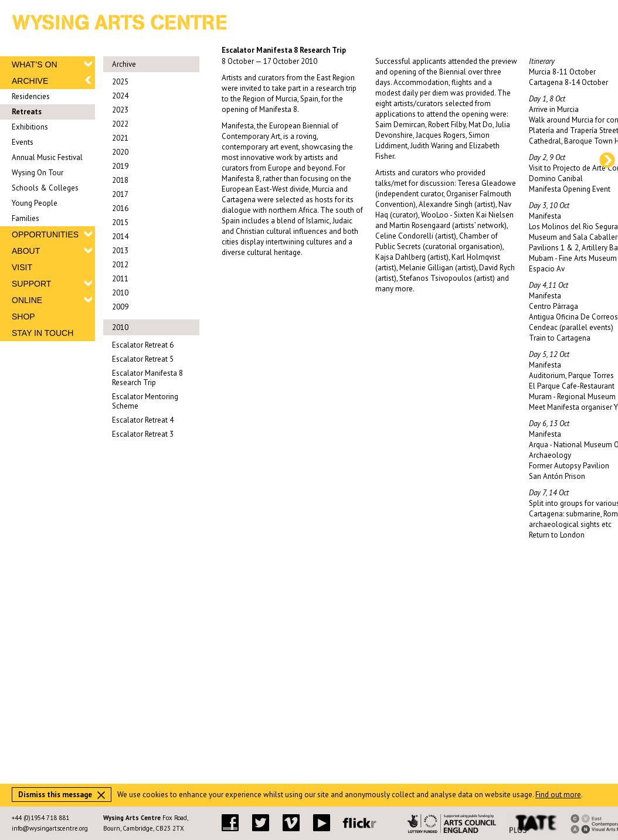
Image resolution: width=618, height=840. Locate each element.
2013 (120, 251)
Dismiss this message (62, 795)
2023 (120, 110)
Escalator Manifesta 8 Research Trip (147, 378)
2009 (120, 307)
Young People (35, 203)
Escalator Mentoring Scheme (145, 401)
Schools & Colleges (45, 188)
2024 (120, 96)
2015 (120, 222)
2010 (120, 293)
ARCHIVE (30, 81)
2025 (120, 82)
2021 (120, 138)
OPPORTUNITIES (45, 234)
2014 (120, 237)
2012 (120, 265)
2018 (120, 180)
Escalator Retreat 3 (143, 434)
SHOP (23, 317)
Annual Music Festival (47, 157)
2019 (120, 166)
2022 (120, 124)
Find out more (558, 795)
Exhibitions (30, 127)
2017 (120, 194)
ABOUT (26, 251)
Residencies (31, 96)
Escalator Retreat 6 (143, 345)
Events (23, 142)
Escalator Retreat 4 (143, 420)
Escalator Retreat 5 (143, 359)
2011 (120, 279)
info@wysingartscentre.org (50, 828)
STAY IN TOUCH (43, 333)
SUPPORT (31, 284)
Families (26, 218)
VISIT (22, 267)
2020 (120, 152)
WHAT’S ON (35, 64)
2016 (120, 208)
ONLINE (27, 300)
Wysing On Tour (38, 173)
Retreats (27, 112)
